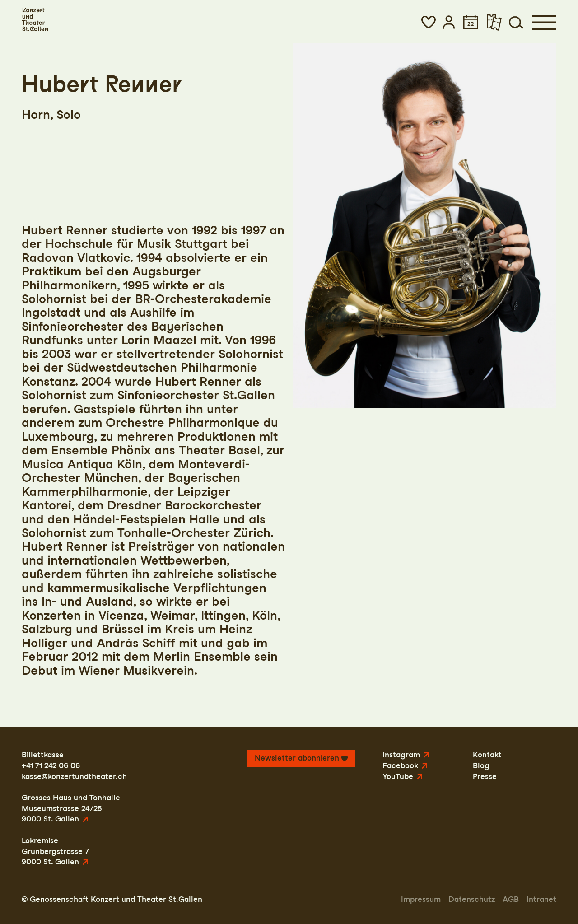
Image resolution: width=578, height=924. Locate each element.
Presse (485, 776)
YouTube (398, 776)
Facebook (400, 765)
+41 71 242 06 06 (51, 765)
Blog (481, 765)
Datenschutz (472, 899)
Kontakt (487, 755)
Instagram (401, 755)
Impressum (421, 899)
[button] (429, 22)
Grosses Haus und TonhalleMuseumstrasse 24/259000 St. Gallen (71, 808)
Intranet (541, 899)
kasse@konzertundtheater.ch (74, 776)
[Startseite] (35, 20)
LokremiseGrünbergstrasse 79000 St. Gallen (55, 851)
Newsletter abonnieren (297, 758)
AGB (511, 899)
